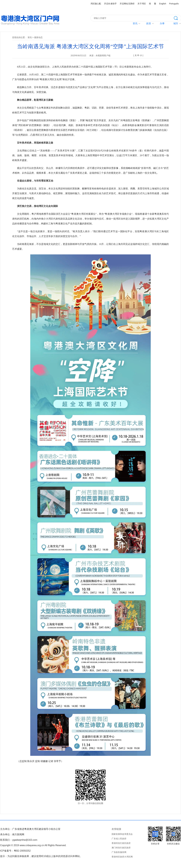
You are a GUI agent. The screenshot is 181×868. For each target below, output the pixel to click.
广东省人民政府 (119, 839)
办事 (162, 23)
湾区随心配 (96, 4)
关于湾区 (142, 4)
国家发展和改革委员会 (122, 834)
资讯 (135, 23)
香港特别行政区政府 (121, 843)
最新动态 (38, 37)
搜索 (177, 18)
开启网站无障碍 (127, 4)
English (163, 4)
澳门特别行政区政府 (121, 848)
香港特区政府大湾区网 (122, 857)
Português (174, 4)
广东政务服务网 (119, 852)
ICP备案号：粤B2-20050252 (15, 851)
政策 (149, 23)
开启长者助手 (110, 4)
